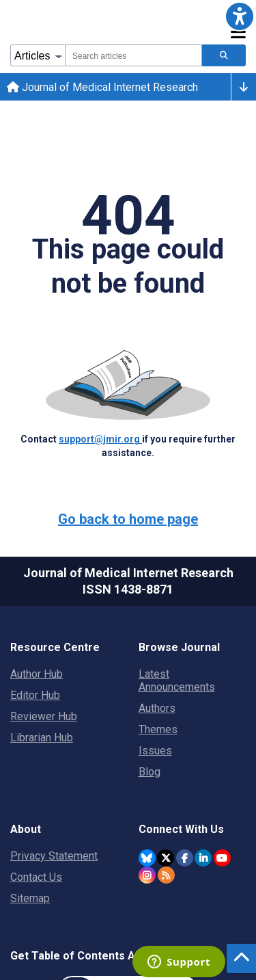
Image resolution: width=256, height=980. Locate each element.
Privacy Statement (54, 856)
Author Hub (37, 674)
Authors (157, 708)
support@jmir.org (100, 439)
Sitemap (30, 898)
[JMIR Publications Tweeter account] (166, 858)
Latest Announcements (177, 680)
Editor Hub (35, 695)
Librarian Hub (42, 738)
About (26, 829)
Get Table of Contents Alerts (85, 956)
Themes (158, 729)
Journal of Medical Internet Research (102, 87)
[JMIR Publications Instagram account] (147, 875)
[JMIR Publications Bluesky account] (147, 858)
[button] (240, 16)
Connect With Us (181, 829)
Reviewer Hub (44, 716)
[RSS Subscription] (166, 875)
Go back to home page (128, 519)
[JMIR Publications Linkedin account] (203, 858)
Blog (150, 772)
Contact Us (36, 877)
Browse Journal (179, 647)
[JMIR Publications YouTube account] (222, 858)
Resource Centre (55, 647)
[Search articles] (224, 55)
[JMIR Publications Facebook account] (185, 858)
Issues (155, 751)
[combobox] (133, 55)
